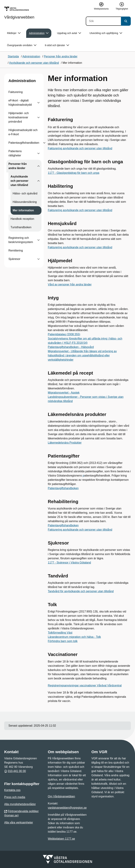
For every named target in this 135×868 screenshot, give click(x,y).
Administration (22, 81)
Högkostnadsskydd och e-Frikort (23, 132)
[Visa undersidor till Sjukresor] (38, 259)
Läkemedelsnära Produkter (65, 443)
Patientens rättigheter (15, 153)
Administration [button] (39, 33)
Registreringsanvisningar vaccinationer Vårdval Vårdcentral (85, 685)
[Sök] (103, 21)
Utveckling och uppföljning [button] (106, 33)
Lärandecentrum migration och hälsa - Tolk (74, 637)
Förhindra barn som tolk (63, 641)
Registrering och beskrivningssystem (21, 240)
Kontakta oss (12, 790)
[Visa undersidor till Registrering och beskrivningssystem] (38, 240)
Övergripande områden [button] (22, 45)
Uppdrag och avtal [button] (69, 33)
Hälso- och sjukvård (25, 193)
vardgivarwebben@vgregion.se (67, 808)
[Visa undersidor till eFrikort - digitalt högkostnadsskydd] (38, 103)
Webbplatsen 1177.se (61, 839)
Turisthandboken (21, 227)
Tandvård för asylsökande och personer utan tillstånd (81, 591)
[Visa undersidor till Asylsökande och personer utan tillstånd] (38, 181)
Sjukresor (14, 259)
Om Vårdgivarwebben (61, 796)
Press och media (15, 797)
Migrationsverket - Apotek (64, 393)
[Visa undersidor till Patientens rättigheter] (38, 153)
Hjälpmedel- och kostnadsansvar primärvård (19, 117)
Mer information (23, 210)
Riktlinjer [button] (14, 33)
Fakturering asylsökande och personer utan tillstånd (80, 148)
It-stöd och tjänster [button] (57, 45)
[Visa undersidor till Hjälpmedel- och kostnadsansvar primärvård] (38, 117)
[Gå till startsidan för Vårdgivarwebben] (19, 13)
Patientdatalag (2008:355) (64, 334)
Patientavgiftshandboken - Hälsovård (71, 347)
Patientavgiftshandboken (24, 143)
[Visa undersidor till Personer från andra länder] (38, 166)
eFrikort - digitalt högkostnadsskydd (20, 103)
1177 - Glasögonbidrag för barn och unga (74, 173)
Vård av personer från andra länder (70, 284)
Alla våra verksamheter (19, 822)
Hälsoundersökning (25, 202)
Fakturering (16, 92)
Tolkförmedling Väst (60, 633)
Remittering (16, 251)
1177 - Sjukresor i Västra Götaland (69, 563)
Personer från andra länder (18, 166)
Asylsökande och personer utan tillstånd (19, 181)
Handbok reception (22, 219)
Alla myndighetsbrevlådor (20, 804)
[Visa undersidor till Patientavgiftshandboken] (44, 143)
